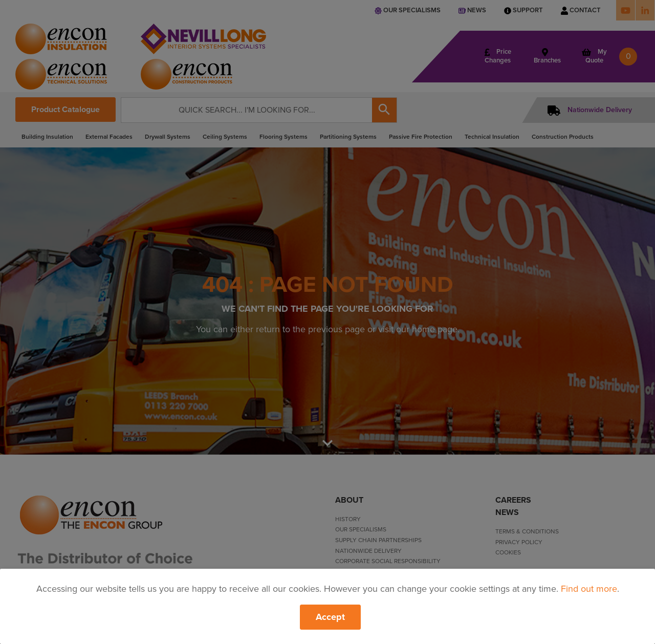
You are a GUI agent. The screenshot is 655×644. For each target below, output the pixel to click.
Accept (330, 617)
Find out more (589, 589)
